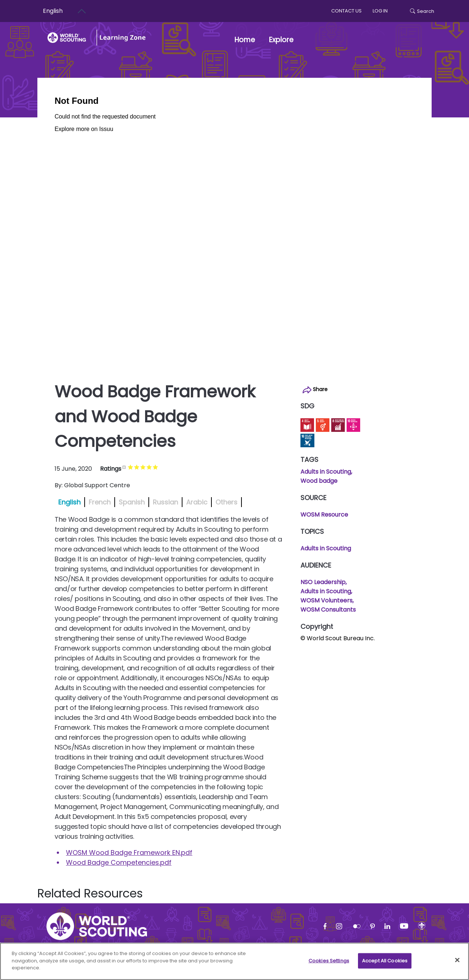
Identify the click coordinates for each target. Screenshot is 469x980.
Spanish (132, 502)
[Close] (457, 962)
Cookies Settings (329, 963)
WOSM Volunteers (326, 600)
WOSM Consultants (328, 610)
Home (245, 40)
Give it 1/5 (131, 467)
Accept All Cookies (385, 963)
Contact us (346, 11)
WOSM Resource (324, 515)
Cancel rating (124, 467)
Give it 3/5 (143, 467)
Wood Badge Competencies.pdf (119, 862)
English (69, 502)
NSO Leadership (323, 582)
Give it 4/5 (149, 467)
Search (422, 11)
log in (380, 11)
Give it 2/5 (137, 467)
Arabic (197, 502)
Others (226, 502)
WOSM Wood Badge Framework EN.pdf (129, 853)
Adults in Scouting (326, 472)
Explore (286, 40)
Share (315, 389)
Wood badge (319, 481)
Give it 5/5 (156, 467)
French (100, 502)
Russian (165, 502)
